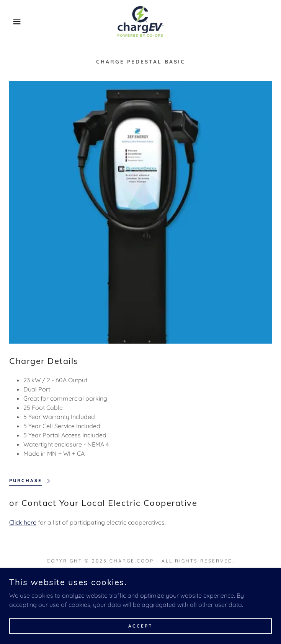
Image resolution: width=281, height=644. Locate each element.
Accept (140, 626)
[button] (18, 21)
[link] (140, 21)
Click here (23, 522)
